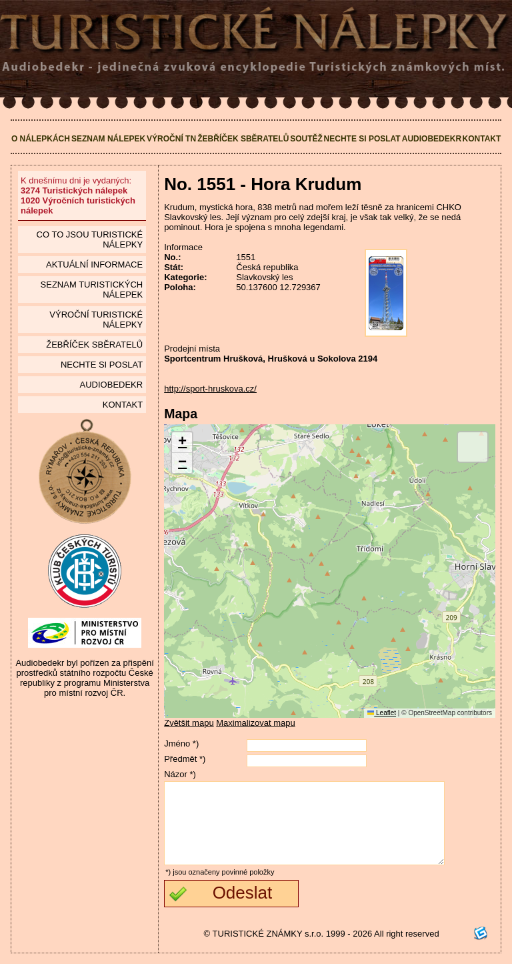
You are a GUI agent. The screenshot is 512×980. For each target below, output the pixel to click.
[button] (182, 443)
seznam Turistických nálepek (92, 290)
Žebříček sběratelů (243, 139)
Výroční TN (171, 139)
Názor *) (180, 774)
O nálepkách (41, 139)
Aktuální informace (94, 265)
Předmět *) (185, 759)
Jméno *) (181, 744)
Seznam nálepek (108, 139)
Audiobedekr (432, 139)
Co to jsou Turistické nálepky (90, 239)
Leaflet (382, 713)
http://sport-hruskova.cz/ (210, 389)
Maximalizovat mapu (256, 723)
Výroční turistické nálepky (96, 320)
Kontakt (482, 139)
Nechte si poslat (362, 139)
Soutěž (306, 139)
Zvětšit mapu (189, 723)
